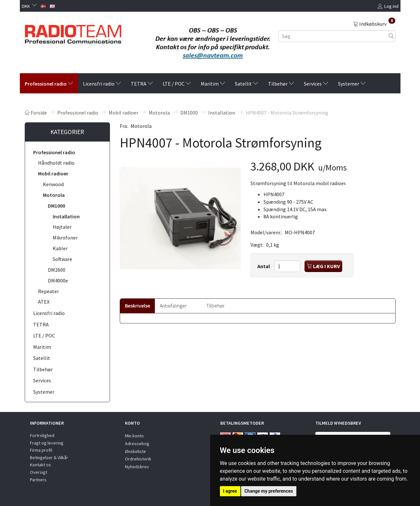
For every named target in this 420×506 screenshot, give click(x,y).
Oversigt (39, 472)
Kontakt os (41, 465)
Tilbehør (215, 306)
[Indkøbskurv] (374, 23)
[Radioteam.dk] (73, 33)
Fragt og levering (47, 443)
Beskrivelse (137, 306)
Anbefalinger (173, 306)
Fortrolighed (42, 435)
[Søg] (391, 36)
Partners (38, 480)
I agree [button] (230, 491)
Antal (264, 266)
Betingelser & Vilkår (49, 458)
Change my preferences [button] (269, 491)
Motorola (141, 126)
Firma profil (41, 450)
